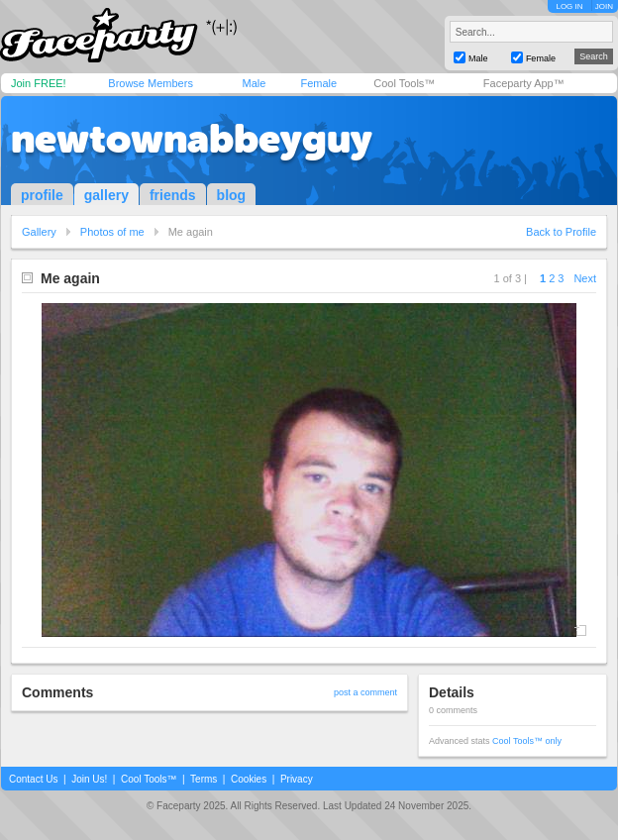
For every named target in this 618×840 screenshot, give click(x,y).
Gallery (39, 232)
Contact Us (33, 779)
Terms (204, 779)
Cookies (249, 779)
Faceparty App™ (524, 83)
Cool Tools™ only (527, 741)
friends (173, 195)
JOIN (604, 6)
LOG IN (569, 6)
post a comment (365, 692)
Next (585, 278)
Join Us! (89, 779)
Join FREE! (39, 83)
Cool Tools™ (404, 83)
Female (318, 83)
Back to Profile (561, 232)
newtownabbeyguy (192, 139)
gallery (106, 195)
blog (232, 195)
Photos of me (112, 232)
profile (42, 195)
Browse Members (151, 83)
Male (254, 83)
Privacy (297, 779)
